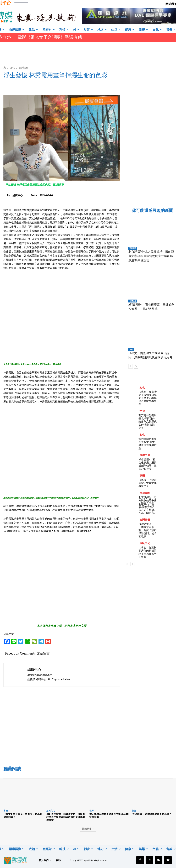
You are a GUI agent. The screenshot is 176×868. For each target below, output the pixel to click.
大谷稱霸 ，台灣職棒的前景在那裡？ (152, 814)
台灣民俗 (24, 68)
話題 (134, 811)
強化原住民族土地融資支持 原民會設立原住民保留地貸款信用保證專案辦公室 (66, 817)
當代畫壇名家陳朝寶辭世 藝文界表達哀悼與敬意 (148, 444)
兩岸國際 (133, 248)
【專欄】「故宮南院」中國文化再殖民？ (148, 483)
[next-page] (136, 366)
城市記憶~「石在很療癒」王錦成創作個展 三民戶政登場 (148, 464)
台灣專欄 (145, 520)
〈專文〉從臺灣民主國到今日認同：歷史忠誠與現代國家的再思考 (148, 398)
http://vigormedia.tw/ (39, 675)
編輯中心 (18, 195)
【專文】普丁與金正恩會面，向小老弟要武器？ (23, 815)
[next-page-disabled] (133, 564)
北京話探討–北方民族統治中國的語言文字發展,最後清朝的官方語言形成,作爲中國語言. (151, 256)
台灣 (91, 811)
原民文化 (145, 543)
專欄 (142, 476)
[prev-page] (131, 366)
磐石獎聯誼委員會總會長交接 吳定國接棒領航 (109, 815)
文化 (12, 68)
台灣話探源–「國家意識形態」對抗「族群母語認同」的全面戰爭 (148, 530)
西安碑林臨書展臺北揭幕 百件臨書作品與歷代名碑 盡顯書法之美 (148, 422)
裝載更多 (88, 829)
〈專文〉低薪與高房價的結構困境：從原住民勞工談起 (148, 552)
